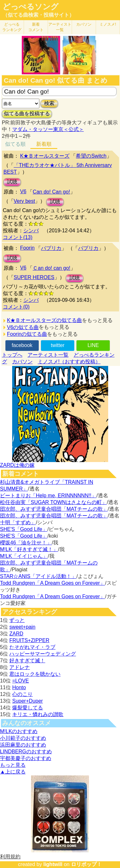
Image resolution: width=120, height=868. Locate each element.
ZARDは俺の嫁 (17, 465)
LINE (93, 345)
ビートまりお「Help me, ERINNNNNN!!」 (48, 496)
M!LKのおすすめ (19, 731)
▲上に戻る (13, 772)
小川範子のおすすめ (23, 738)
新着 (36, 27)
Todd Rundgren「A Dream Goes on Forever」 (52, 583)
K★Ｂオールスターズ (45, 156)
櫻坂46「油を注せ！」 (26, 543)
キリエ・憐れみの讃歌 (38, 714)
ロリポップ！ (86, 864)
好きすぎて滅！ (27, 661)
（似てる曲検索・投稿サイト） (38, 15)
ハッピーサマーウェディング (43, 654)
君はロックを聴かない (35, 674)
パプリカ (51, 248)
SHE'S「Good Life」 (24, 529)
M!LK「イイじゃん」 (24, 556)
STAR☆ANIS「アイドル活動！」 (38, 576)
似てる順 (15, 144)
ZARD (16, 634)
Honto (19, 687)
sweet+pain (22, 627)
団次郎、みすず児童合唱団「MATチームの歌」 (54, 509)
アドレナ (20, 667)
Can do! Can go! (51, 192)
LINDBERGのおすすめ (26, 752)
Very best (24, 201)
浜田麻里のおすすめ (23, 745)
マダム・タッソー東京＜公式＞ (48, 129)
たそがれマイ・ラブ (32, 647)
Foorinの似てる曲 (27, 334)
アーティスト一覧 (48, 355)
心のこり (22, 694)
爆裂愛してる (28, 708)
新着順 (44, 144)
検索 (49, 103)
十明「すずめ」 (18, 522)
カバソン (84, 24)
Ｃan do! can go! (51, 268)
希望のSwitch (91, 156)
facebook (22, 345)
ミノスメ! (108, 24)
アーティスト (60, 27)
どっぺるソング (31, 7)
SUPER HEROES (34, 277)
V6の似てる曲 (23, 327)
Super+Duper (28, 701)
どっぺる (12, 27)
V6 (23, 191)
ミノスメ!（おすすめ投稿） (69, 362)
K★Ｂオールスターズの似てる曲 (45, 320)
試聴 (12, 182)
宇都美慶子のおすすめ (26, 758)
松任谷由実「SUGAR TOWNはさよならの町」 (53, 502)
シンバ (31, 231)
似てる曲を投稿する (27, 114)
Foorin (27, 248)
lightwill (53, 864)
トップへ (12, 355)
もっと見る (13, 765)
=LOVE (20, 681)
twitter (58, 345)
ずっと (17, 620)
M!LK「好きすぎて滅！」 (29, 549)
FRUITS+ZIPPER (29, 640)
